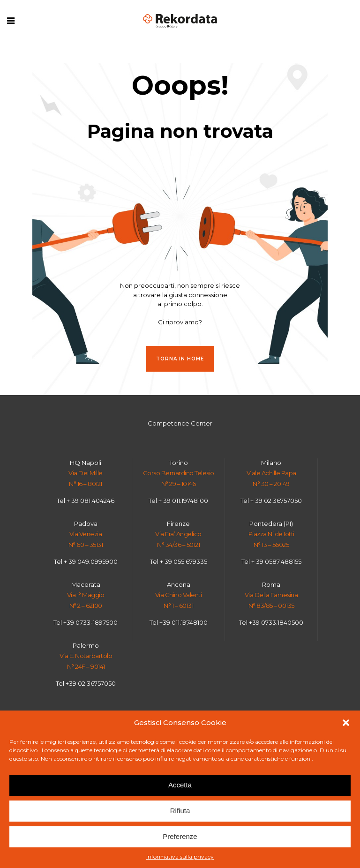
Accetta (180, 785)
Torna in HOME (180, 359)
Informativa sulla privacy (180, 857)
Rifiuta (180, 811)
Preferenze (180, 836)
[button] (346, 723)
